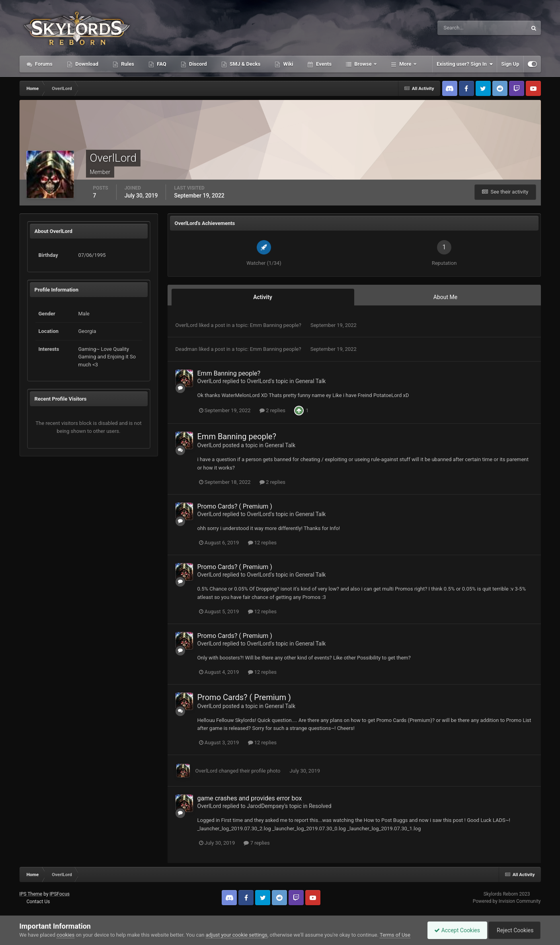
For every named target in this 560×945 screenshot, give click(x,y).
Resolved (320, 806)
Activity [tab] (263, 297)
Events (323, 64)
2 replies (272, 410)
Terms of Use (395, 935)
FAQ (161, 64)
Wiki (287, 64)
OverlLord (187, 325)
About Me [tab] (445, 297)
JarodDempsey (265, 806)
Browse (363, 64)
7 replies (257, 843)
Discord (197, 64)
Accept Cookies (453, 930)
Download (86, 64)
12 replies (262, 543)
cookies (65, 935)
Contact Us (38, 902)
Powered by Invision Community (507, 901)
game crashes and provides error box (250, 798)
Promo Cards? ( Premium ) (235, 506)
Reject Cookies (513, 930)
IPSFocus (60, 894)
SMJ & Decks (245, 64)
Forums (43, 64)
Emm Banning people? (276, 325)
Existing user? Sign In (465, 64)
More (405, 64)
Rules (127, 64)
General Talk (311, 381)
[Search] (458, 28)
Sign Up (510, 64)
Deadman (186, 349)
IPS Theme (31, 894)
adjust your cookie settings (237, 935)
